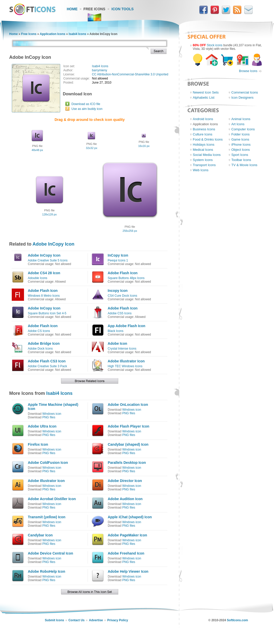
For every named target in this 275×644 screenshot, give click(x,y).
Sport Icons (240, 155)
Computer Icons (243, 129)
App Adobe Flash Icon (127, 326)
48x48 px (37, 150)
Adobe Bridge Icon (44, 343)
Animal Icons (241, 119)
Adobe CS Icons (39, 331)
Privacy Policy (118, 620)
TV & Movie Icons (244, 165)
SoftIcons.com (238, 620)
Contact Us (76, 620)
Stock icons (215, 45)
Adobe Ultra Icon (42, 426)
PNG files (49, 417)
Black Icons (116, 331)
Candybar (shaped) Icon (128, 444)
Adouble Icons (38, 278)
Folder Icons (241, 134)
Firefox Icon (38, 444)
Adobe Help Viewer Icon (128, 571)
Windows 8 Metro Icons (44, 296)
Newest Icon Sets (206, 92)
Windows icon (52, 414)
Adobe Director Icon (125, 481)
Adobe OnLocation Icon (128, 405)
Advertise (96, 620)
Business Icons (204, 129)
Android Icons (203, 119)
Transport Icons (204, 165)
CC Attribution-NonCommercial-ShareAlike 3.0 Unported (130, 74)
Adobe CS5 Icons (120, 313)
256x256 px (130, 231)
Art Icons (238, 124)
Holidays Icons (204, 145)
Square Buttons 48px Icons (126, 278)
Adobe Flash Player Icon (129, 426)
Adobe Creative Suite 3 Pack (47, 366)
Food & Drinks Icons (208, 139)
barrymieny (99, 70)
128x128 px (49, 214)
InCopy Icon (118, 255)
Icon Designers (242, 97)
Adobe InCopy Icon (53, 244)
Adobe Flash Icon (123, 273)
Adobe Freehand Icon (126, 553)
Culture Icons (203, 134)
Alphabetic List (204, 97)
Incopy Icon (118, 291)
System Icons (203, 160)
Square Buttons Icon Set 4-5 (47, 313)
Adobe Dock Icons (40, 349)
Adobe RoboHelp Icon (46, 571)
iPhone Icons (241, 145)
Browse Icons (248, 71)
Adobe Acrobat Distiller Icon (52, 499)
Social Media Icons (207, 155)
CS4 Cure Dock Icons (122, 296)
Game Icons (240, 139)
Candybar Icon (40, 535)
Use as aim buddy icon (87, 109)
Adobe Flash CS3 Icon (47, 361)
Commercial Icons (245, 92)
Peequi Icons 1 (118, 260)
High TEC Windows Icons (125, 366)
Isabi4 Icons (77, 34)
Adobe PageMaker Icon (127, 535)
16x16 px (144, 146)
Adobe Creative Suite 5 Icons (48, 260)
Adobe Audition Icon (125, 499)
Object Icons (241, 150)
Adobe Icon (117, 343)
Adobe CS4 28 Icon (44, 273)
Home (72, 9)
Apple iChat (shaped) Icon (130, 517)
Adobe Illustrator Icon (126, 361)
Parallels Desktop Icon (127, 463)
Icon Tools (123, 9)
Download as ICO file (86, 104)
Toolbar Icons (241, 160)
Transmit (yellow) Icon (47, 517)
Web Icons (201, 170)
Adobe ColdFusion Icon (48, 463)
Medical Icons (203, 150)
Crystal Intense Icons (122, 349)
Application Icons (53, 34)
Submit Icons (55, 620)
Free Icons (94, 9)
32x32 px (92, 148)
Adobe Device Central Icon (50, 553)
